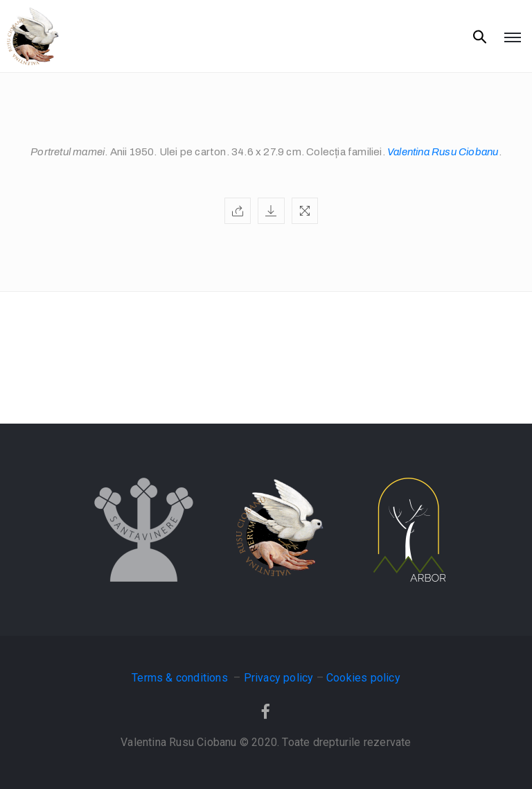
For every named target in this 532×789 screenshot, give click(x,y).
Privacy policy (279, 678)
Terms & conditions (181, 678)
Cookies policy (363, 678)
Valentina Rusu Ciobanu (443, 152)
